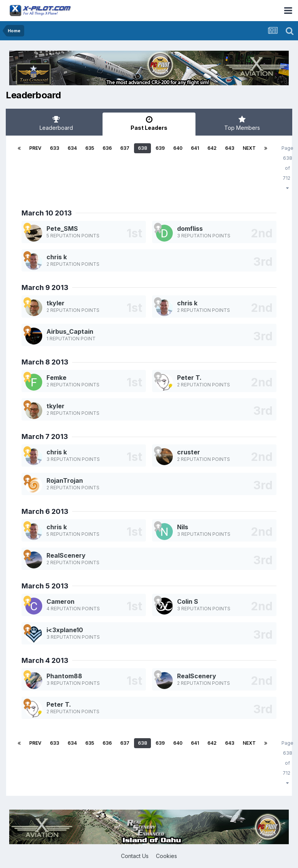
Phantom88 (64, 676)
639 (160, 148)
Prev (35, 148)
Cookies (166, 856)
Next (249, 148)
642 (212, 148)
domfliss (190, 229)
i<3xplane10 (65, 630)
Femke (56, 378)
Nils (183, 527)
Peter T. (189, 378)
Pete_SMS (62, 229)
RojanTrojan (65, 480)
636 (107, 148)
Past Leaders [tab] (149, 123)
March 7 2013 (45, 436)
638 (142, 148)
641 (195, 148)
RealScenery (66, 555)
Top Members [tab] (242, 123)
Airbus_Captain (70, 331)
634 (72, 148)
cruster (189, 452)
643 (230, 148)
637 (125, 148)
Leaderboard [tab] (56, 123)
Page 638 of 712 (287, 168)
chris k (57, 257)
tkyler (55, 303)
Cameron (60, 601)
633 (55, 148)
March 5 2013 (45, 586)
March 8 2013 (45, 362)
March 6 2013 (45, 511)
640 (178, 148)
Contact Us (135, 856)
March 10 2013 (47, 213)
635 (90, 148)
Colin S (188, 601)
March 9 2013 (45, 287)
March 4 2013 (45, 660)
